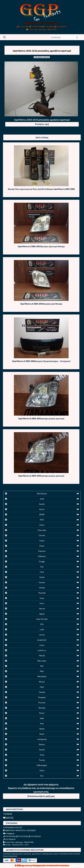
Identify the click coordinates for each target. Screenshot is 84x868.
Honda (42, 588)
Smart (42, 734)
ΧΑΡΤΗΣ (8, 818)
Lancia (42, 635)
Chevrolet (42, 530)
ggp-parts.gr (27, 865)
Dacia (42, 546)
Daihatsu (42, 556)
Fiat (42, 567)
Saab (42, 718)
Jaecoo (42, 608)
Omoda (42, 692)
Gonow (42, 582)
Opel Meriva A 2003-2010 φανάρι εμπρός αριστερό (41, 419)
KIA (42, 624)
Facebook (8, 814)
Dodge (42, 561)
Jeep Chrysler (42, 619)
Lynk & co (42, 650)
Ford (42, 572)
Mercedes (42, 661)
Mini (42, 671)
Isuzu (42, 598)
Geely (42, 577)
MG (42, 666)
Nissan (42, 682)
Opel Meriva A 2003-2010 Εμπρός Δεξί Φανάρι (41, 304)
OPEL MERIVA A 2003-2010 (42, 57)
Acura (42, 509)
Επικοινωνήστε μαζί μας (41, 796)
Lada (42, 629)
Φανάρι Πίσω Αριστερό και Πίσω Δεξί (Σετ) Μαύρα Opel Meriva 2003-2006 (41, 189)
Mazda (42, 656)
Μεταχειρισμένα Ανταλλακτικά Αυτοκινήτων (51, 865)
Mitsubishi (42, 676)
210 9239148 (35, 27)
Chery (42, 525)
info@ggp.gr (9, 833)
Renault (42, 708)
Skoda (42, 729)
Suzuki (42, 750)
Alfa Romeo (42, 494)
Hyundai (42, 593)
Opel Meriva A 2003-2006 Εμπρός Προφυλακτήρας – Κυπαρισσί (41, 361)
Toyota (42, 760)
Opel (42, 687)
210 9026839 (60, 27)
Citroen (42, 535)
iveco (42, 603)
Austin (42, 504)
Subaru (42, 744)
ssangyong (42, 739)
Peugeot (42, 697)
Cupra (42, 541)
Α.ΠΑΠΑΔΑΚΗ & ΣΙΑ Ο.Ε (13, 827)
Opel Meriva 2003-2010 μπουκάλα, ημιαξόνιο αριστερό (42, 51)
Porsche (42, 703)
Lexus (42, 645)
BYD (42, 520)
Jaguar (42, 614)
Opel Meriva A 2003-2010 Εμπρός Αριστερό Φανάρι (41, 246)
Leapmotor (42, 640)
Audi (42, 499)
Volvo (42, 770)
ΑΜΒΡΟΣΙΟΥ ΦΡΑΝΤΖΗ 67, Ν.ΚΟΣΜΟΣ (42, 24)
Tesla (42, 755)
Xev (42, 776)
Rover (42, 713)
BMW (42, 514)
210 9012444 (23, 27)
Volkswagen (42, 765)
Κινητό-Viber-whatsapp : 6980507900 (42, 29)
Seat (42, 723)
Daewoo (42, 551)
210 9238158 (48, 27)
